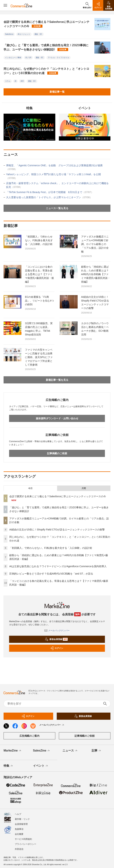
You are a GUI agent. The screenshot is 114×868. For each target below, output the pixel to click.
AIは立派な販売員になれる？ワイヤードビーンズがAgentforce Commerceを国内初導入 (58, 566)
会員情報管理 (21, 824)
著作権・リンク (22, 819)
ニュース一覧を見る (57, 208)
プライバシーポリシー (26, 844)
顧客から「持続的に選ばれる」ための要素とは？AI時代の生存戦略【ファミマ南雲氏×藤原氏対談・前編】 (96, 274)
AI (15, 81)
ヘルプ (18, 814)
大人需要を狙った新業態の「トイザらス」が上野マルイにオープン (49, 197)
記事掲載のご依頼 (57, 453)
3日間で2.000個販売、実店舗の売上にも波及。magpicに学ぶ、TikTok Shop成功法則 (39, 329)
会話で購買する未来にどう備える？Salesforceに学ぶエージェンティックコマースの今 (46, 24)
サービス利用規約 (23, 839)
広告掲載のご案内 (29, 736)
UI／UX (28, 58)
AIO (22, 81)
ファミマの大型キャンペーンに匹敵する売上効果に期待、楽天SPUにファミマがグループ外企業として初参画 (39, 357)
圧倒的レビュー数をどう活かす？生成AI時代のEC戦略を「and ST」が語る (51, 574)
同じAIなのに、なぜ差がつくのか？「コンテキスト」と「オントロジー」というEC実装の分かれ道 (46, 71)
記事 (97, 751)
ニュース (70, 751)
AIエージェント (24, 34)
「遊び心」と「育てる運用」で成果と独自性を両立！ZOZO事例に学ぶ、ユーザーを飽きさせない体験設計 (46, 47)
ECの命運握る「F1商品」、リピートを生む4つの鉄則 (39, 301)
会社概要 (19, 834)
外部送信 (19, 849)
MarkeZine (13, 751)
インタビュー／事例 (13, 58)
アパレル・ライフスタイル (59, 58)
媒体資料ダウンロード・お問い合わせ (57, 418)
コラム (8, 81)
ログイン (57, 648)
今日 (30, 488)
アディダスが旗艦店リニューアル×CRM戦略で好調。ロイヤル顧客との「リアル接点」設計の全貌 (95, 244)
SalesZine (42, 751)
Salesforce (9, 34)
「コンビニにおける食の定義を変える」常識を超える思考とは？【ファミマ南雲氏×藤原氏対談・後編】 (39, 274)
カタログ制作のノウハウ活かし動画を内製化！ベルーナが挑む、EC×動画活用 (95, 329)
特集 (8, 766)
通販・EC (38, 34)
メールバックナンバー (57, 631)
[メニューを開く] (5, 5)
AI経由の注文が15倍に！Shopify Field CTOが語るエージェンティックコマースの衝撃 (95, 303)
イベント (41, 766)
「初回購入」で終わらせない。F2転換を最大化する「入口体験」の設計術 (39, 240)
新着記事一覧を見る (57, 380)
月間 (84, 488)
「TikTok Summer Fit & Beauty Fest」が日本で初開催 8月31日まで (50, 192)
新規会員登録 (56, 639)
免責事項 (19, 829)
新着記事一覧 (57, 92)
